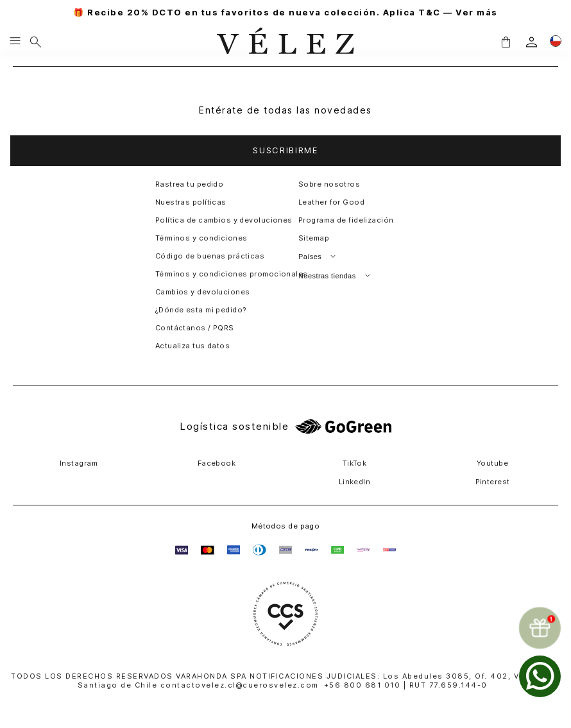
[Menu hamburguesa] (15, 42)
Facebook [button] (217, 463)
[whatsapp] (540, 676)
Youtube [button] (492, 463)
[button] (506, 42)
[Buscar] (36, 42)
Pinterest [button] (493, 482)
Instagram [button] (79, 463)
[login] (532, 42)
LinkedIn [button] (355, 482)
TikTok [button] (355, 463)
